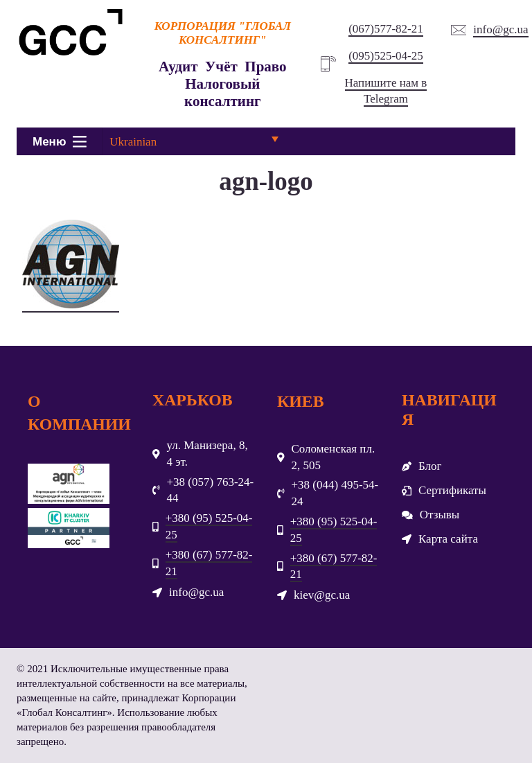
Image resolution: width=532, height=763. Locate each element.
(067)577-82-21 (386, 29)
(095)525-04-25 (386, 56)
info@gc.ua (500, 29)
